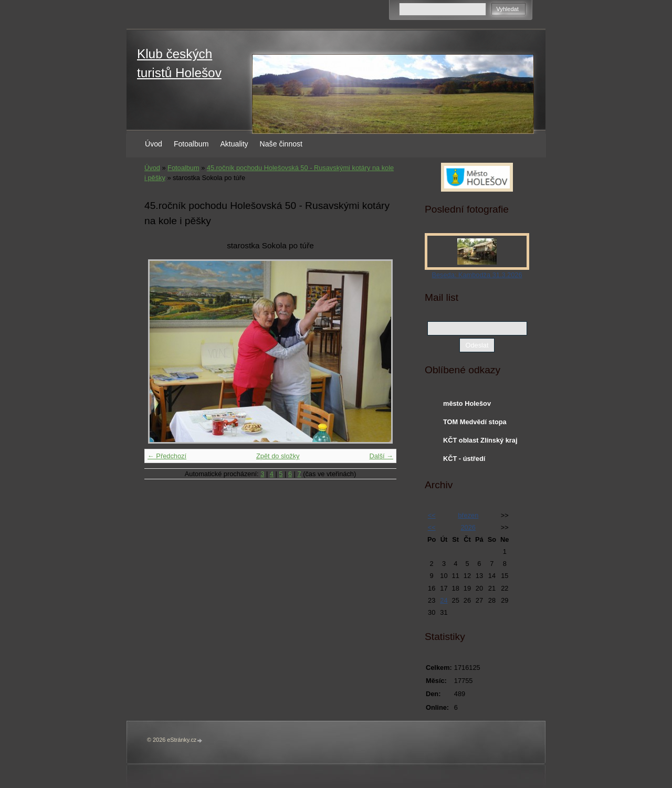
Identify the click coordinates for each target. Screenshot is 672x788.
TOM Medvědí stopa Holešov (475, 424)
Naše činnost (281, 144)
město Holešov (467, 403)
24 (444, 600)
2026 (468, 527)
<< (432, 515)
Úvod (154, 144)
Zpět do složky (278, 456)
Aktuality (234, 144)
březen (468, 515)
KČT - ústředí (464, 459)
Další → (381, 456)
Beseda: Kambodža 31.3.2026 (477, 275)
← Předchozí (167, 456)
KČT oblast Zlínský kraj (480, 440)
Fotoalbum (191, 144)
